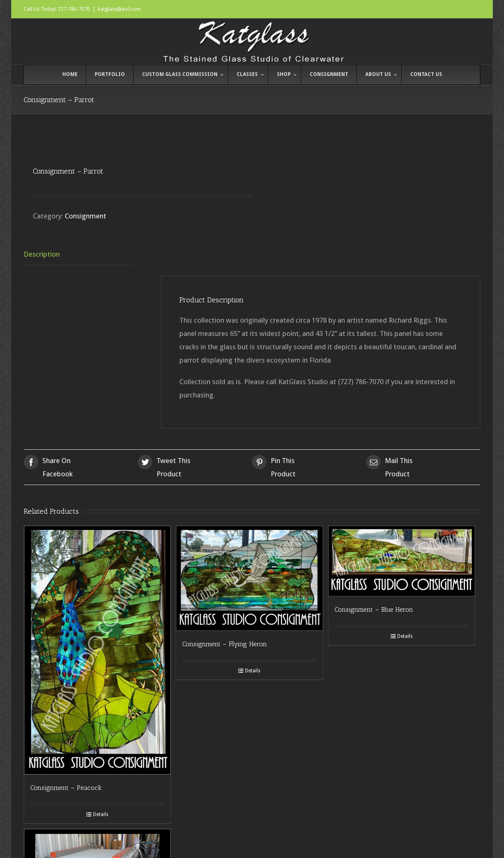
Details (101, 814)
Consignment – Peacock (66, 788)
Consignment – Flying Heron (225, 644)
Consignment (86, 216)
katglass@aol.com (119, 9)
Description (42, 254)
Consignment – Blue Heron (374, 609)
